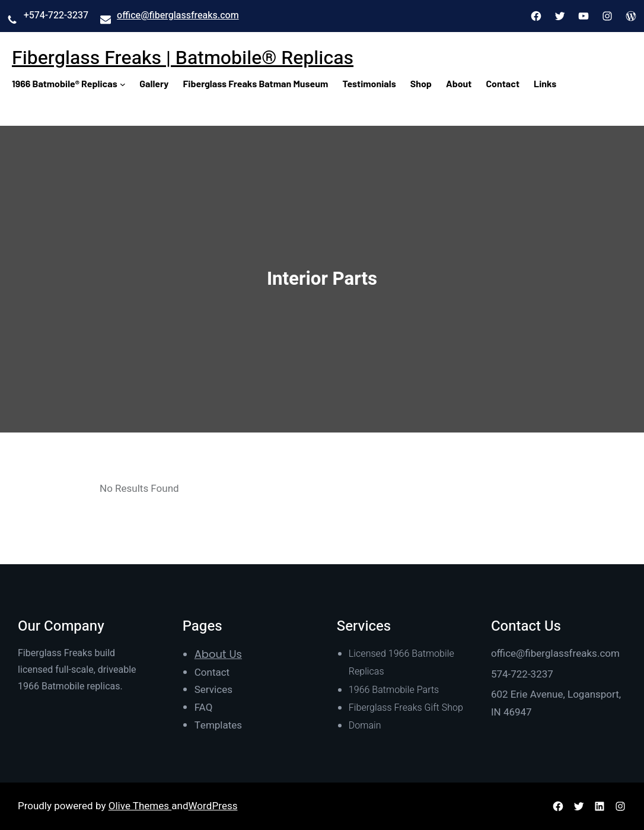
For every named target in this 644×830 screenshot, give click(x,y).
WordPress (213, 806)
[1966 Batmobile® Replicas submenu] (123, 84)
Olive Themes (140, 806)
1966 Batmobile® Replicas (65, 83)
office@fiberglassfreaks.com (178, 15)
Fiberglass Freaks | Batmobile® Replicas (183, 58)
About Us (218, 654)
